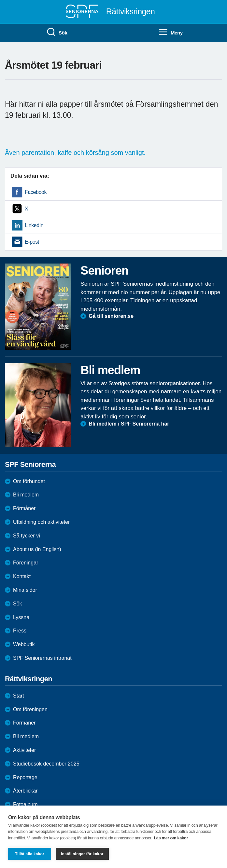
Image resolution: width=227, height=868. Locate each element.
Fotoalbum (25, 804)
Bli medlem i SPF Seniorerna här (129, 424)
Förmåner (24, 508)
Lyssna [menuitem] (21, 617)
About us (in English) (37, 549)
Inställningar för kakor (82, 854)
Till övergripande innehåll (0, 0)
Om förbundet (29, 481)
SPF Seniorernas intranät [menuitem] (42, 658)
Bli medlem (26, 495)
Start (19, 696)
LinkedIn (34, 225)
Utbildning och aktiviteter (41, 522)
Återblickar (25, 791)
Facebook (36, 192)
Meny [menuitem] (170, 32)
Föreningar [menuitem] (26, 563)
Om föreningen (30, 709)
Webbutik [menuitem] (24, 644)
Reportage (25, 777)
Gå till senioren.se (111, 316)
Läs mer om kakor (171, 838)
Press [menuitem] (20, 631)
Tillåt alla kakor (30, 854)
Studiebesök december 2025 (46, 764)
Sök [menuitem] (57, 32)
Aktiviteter (24, 750)
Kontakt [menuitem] (22, 576)
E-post (32, 242)
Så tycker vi (27, 536)
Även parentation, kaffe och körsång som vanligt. (76, 153)
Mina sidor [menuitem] (25, 590)
